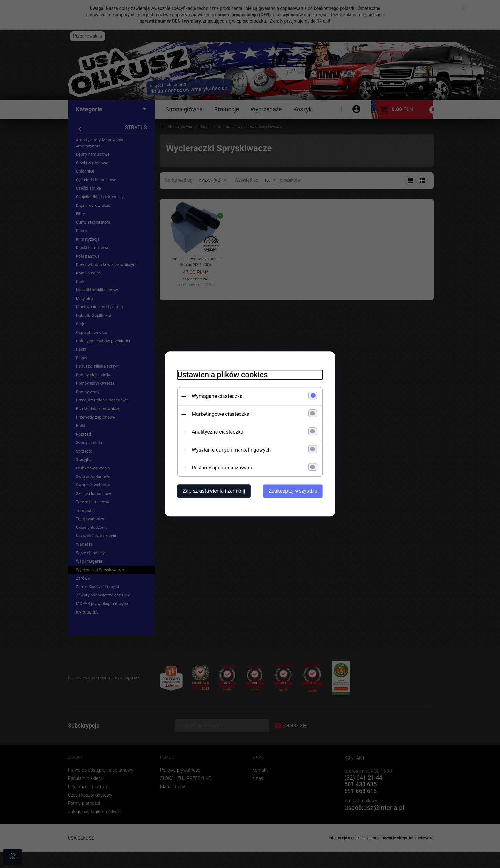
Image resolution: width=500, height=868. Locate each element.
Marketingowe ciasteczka (220, 414)
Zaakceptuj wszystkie (294, 491)
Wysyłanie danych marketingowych (231, 450)
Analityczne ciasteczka (217, 432)
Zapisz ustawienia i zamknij (213, 491)
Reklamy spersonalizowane (222, 468)
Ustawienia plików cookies (222, 375)
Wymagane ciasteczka (217, 397)
